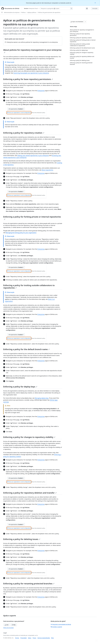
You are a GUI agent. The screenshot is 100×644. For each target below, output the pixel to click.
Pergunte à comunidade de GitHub (61, 624)
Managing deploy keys (42, 398)
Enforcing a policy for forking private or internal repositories (32, 218)
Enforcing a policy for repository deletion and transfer (30, 493)
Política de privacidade (8, 628)
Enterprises (41, 91)
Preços (34, 638)
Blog (52, 638)
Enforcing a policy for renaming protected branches (29, 584)
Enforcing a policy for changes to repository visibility (29, 437)
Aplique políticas (32, 12)
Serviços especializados (44, 638)
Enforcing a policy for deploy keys (20, 387)
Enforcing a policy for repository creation (24, 133)
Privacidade (24, 638)
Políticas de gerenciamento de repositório (49, 12)
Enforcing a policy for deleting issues (22, 539)
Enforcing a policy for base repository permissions (28, 79)
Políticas (23, 12)
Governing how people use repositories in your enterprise (31, 73)
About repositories (47, 170)
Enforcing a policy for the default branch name (26, 349)
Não (14, 625)
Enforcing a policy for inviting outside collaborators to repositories (29, 287)
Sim (7, 625)
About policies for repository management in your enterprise (32, 51)
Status (30, 638)
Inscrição (95, 8)
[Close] (95, 3)
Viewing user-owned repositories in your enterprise (33, 155)
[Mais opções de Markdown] (85, 22)
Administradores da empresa (12, 12)
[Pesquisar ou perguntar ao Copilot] (56, 8)
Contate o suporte (56, 627)
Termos (17, 638)
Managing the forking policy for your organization (21, 233)
